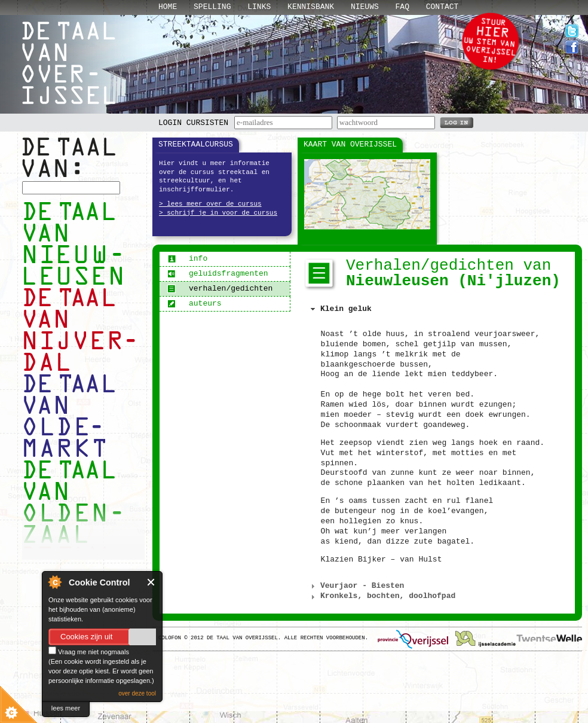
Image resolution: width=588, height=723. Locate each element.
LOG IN (457, 122)
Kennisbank (311, 7)
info (187, 259)
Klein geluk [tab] (340, 309)
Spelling (212, 7)
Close (151, 582)
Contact (442, 7)
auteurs (195, 303)
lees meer (66, 708)
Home (168, 7)
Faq (402, 7)
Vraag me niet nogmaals (89, 652)
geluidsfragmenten (218, 274)
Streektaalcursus (196, 144)
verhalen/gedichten (220, 289)
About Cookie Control (54, 582)
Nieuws (365, 7)
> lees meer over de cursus (210, 204)
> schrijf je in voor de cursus (218, 213)
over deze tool (137, 693)
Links (259, 7)
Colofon (170, 638)
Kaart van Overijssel (350, 144)
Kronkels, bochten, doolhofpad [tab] (382, 596)
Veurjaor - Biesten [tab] (356, 586)
